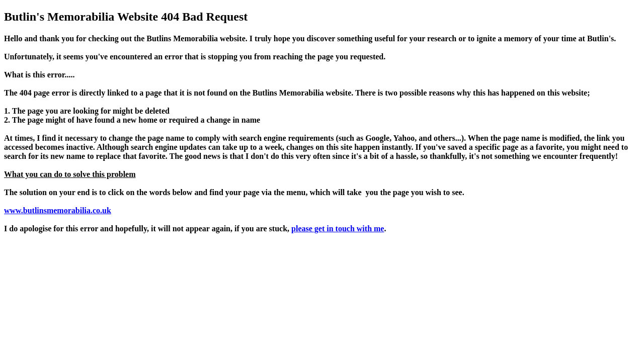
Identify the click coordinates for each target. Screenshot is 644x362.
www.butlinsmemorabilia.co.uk (58, 210)
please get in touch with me (338, 229)
